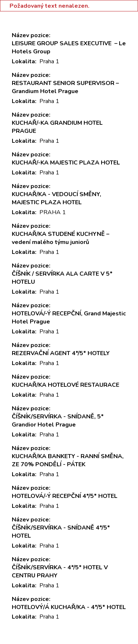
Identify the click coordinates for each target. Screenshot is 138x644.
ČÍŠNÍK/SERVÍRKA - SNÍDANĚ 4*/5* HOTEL (61, 532)
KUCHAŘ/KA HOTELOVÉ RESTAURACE (66, 385)
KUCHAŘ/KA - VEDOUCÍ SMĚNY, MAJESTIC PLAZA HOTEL (56, 198)
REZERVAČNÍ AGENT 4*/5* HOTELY (61, 353)
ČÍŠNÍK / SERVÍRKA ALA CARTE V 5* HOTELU (62, 278)
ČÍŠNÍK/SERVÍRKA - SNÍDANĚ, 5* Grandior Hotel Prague (58, 421)
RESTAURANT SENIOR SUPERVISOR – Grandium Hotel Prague (65, 87)
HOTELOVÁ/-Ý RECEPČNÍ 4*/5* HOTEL (65, 496)
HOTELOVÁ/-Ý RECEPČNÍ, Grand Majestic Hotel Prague (69, 318)
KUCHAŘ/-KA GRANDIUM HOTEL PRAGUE (57, 127)
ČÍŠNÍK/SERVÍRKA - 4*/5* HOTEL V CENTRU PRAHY (60, 572)
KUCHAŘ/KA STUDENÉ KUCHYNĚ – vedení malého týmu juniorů (61, 238)
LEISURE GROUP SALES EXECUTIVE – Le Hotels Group (69, 47)
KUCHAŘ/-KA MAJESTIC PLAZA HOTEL (66, 163)
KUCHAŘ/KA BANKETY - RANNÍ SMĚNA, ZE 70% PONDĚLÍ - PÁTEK (68, 460)
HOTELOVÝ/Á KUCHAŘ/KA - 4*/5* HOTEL (69, 607)
